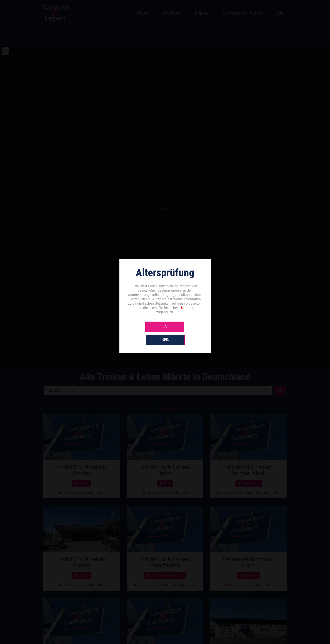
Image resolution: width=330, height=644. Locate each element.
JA (146, 333)
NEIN (184, 333)
